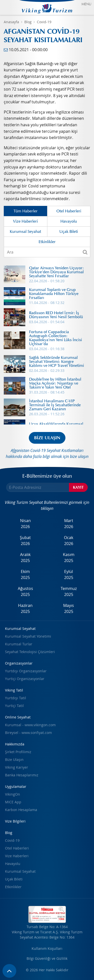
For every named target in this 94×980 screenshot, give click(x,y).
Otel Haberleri (69, 211)
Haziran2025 (25, 608)
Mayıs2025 (69, 608)
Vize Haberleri (25, 221)
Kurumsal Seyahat (25, 232)
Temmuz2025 (69, 591)
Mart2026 (69, 524)
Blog (28, 22)
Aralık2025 (25, 558)
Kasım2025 (69, 558)
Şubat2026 (25, 541)
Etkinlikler (47, 242)
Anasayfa (11, 22)
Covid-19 (44, 22)
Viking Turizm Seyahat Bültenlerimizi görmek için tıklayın (47, 505)
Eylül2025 (69, 574)
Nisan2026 (25, 524)
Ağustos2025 (25, 591)
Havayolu (69, 221)
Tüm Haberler (26, 211)
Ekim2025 (25, 574)
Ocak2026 (69, 541)
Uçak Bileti (69, 232)
